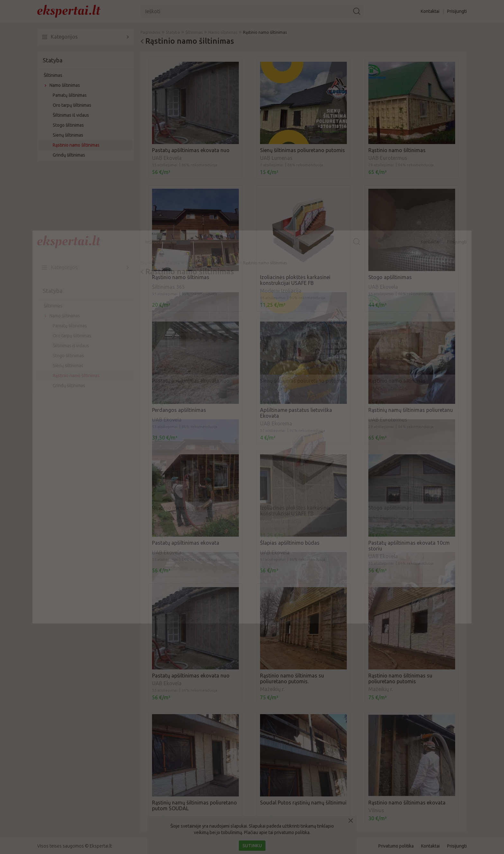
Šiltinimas (53, 306)
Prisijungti (457, 242)
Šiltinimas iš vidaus (71, 346)
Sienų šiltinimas (68, 366)
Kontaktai (430, 242)
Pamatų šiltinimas (70, 326)
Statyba (53, 291)
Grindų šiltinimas (69, 386)
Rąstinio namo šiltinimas (76, 376)
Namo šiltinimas (65, 316)
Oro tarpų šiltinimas (72, 336)
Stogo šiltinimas (68, 356)
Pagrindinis (150, 263)
